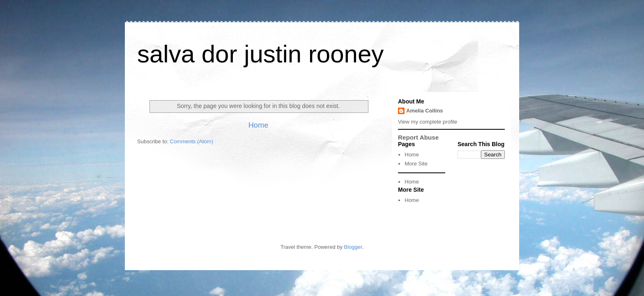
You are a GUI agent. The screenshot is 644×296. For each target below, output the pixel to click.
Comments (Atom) (192, 141)
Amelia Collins (425, 111)
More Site (416, 164)
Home (259, 125)
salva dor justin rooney (260, 54)
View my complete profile (428, 122)
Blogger (353, 247)
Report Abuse (418, 137)
